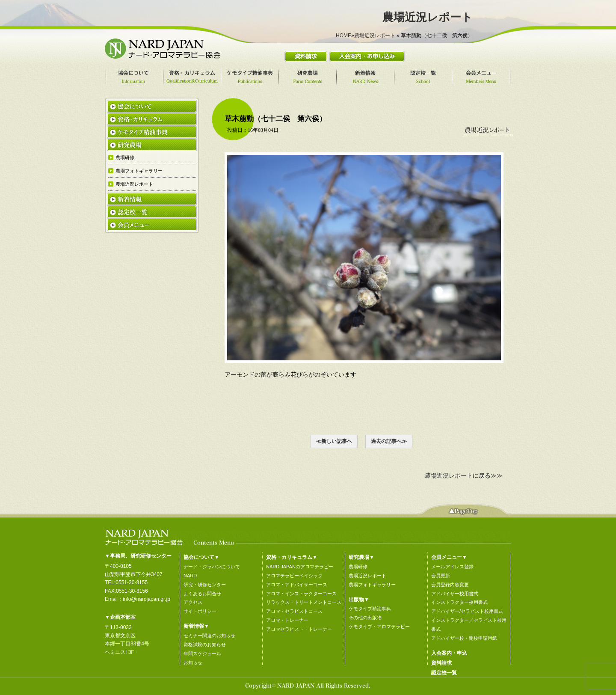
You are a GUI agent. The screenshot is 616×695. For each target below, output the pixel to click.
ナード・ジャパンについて (212, 567)
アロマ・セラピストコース (294, 611)
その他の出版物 (365, 618)
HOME (344, 36)
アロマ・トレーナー (287, 620)
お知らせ (193, 662)
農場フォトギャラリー (372, 585)
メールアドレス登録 (452, 567)
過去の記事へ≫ (389, 441)
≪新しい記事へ (334, 441)
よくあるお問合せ (202, 594)
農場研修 (358, 567)
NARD (190, 576)
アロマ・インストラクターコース (301, 594)
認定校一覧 (444, 673)
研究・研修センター (205, 585)
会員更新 (441, 576)
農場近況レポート (375, 36)
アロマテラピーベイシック (294, 576)
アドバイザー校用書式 (455, 594)
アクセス (193, 602)
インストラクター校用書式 (459, 602)
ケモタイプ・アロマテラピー (379, 627)
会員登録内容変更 (450, 585)
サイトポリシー (200, 611)
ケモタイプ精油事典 (370, 609)
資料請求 (441, 663)
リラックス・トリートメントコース (304, 602)
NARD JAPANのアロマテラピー (300, 567)
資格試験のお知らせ (205, 645)
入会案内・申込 (449, 653)
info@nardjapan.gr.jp (147, 599)
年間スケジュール (202, 653)
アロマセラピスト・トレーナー (299, 629)
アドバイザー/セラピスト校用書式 (467, 611)
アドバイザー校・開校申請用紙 (464, 638)
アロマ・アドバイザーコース (297, 585)
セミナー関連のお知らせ (209, 636)
